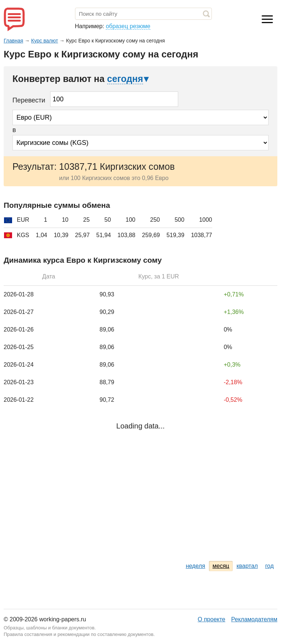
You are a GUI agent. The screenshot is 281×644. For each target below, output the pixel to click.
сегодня (125, 79)
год (269, 566)
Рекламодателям (254, 619)
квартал (247, 566)
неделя (196, 566)
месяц (221, 566)
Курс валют (45, 41)
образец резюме (128, 26)
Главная (13, 41)
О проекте (211, 619)
